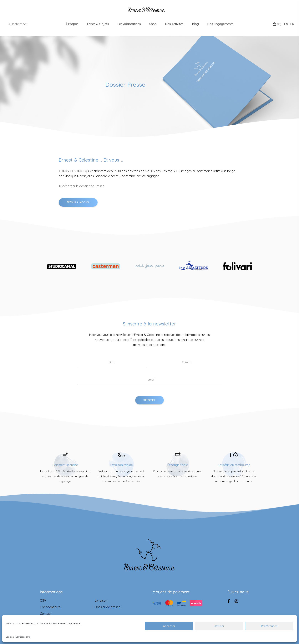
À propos (72, 24)
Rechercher (17, 24)
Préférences (269, 626)
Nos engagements (220, 24)
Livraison (101, 600)
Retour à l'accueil (78, 202)
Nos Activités (174, 24)
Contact (46, 614)
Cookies (10, 637)
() (279, 24)
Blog (195, 24)
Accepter (169, 626)
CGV (43, 600)
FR (292, 24)
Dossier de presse (108, 607)
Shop (153, 24)
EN (286, 24)
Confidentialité (23, 637)
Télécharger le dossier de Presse (81, 186)
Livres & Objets (98, 24)
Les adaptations (129, 24)
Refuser (219, 626)
